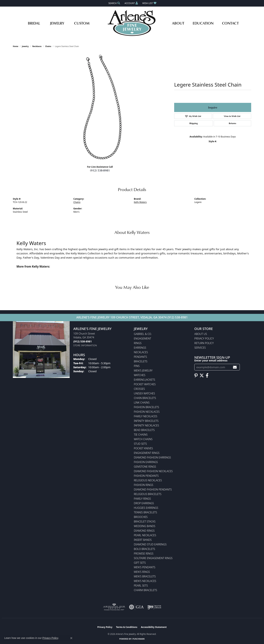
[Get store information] (85, 345)
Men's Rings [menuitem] (142, 572)
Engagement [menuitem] (142, 338)
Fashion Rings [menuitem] (144, 485)
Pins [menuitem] (137, 366)
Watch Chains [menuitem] (143, 439)
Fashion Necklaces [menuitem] (147, 412)
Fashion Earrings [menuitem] (146, 462)
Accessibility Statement (154, 627)
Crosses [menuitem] (139, 389)
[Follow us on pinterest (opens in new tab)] (196, 376)
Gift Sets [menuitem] (140, 563)
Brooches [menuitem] (141, 517)
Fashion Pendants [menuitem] (146, 476)
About (178, 23)
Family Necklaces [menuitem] (146, 416)
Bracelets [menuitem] (141, 361)
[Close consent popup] (71, 638)
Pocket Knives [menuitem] (143, 448)
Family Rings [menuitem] (142, 499)
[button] (114, 3)
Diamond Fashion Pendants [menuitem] (153, 489)
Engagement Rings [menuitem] (147, 453)
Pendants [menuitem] (140, 357)
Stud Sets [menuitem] (140, 444)
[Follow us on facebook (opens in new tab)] (207, 376)
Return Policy (204, 343)
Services (200, 348)
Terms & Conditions (127, 627)
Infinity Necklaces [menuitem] (146, 425)
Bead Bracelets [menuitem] (144, 430)
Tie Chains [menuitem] (141, 435)
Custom (82, 23)
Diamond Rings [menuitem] (144, 531)
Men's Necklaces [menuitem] (145, 581)
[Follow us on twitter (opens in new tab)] (202, 376)
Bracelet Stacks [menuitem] (145, 521)
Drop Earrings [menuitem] (144, 503)
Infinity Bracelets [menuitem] (146, 421)
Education (203, 23)
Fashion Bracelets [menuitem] (146, 407)
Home (16, 46)
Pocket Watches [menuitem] (145, 384)
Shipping (193, 123)
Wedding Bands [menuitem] (145, 526)
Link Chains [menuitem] (142, 403)
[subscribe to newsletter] (235, 367)
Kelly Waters (140, 202)
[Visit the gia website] (136, 607)
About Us (201, 334)
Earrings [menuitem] (140, 348)
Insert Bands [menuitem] (143, 540)
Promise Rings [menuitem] (144, 554)
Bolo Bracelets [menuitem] (144, 549)
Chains (48, 46)
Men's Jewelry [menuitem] (143, 370)
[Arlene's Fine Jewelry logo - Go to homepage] (132, 23)
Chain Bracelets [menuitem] (145, 398)
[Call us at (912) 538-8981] (82, 341)
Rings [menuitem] (138, 343)
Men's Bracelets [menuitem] (145, 576)
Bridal (34, 23)
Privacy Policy (204, 338)
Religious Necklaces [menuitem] (148, 480)
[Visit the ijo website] (154, 607)
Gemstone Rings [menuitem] (145, 467)
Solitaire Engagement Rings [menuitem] (153, 558)
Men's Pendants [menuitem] (145, 567)
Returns (232, 123)
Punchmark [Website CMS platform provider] (139, 639)
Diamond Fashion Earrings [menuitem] (152, 457)
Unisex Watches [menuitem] (144, 393)
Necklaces (37, 46)
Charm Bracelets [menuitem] (145, 590)
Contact (230, 23)
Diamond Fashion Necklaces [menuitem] (153, 471)
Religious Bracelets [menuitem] (148, 494)
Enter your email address (211, 360)
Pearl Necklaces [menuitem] (145, 535)
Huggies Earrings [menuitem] (146, 508)
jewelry (25, 46)
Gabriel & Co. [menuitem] (143, 334)
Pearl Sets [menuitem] (141, 586)
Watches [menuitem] (140, 375)
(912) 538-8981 (100, 170)
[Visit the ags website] (114, 607)
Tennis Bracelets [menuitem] (145, 512)
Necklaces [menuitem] (141, 352)
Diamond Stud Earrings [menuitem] (150, 544)
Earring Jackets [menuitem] (144, 380)
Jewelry (57, 23)
